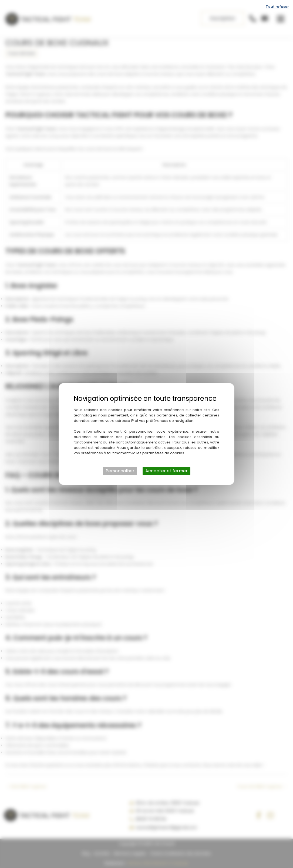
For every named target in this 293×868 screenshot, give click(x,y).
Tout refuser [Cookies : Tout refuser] (277, 7)
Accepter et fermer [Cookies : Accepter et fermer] (166, 471)
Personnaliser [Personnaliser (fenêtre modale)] (120, 471)
